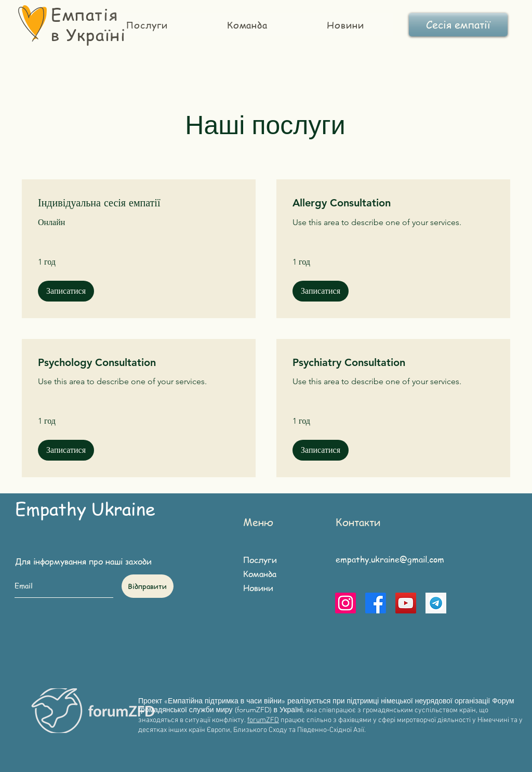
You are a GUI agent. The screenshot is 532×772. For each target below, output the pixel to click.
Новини (258, 588)
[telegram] (436, 603)
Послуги (260, 560)
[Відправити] (148, 586)
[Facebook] (376, 603)
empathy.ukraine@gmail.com (390, 559)
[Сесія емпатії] (458, 25)
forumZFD (263, 720)
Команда (260, 574)
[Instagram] (345, 603)
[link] (139, 203)
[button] (66, 291)
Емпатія (84, 14)
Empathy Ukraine (85, 508)
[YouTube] (406, 603)
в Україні (88, 34)
